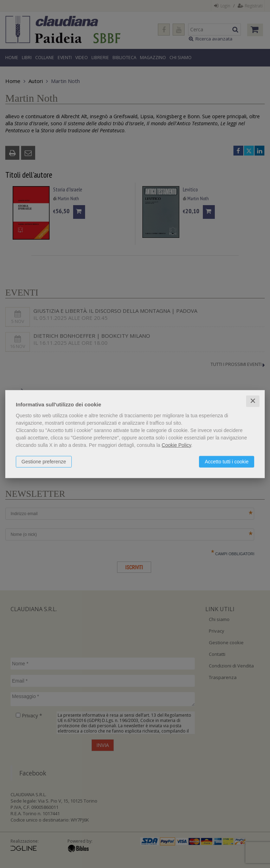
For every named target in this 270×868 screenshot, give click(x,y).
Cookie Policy (176, 445)
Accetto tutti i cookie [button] (227, 462)
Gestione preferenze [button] (44, 462)
